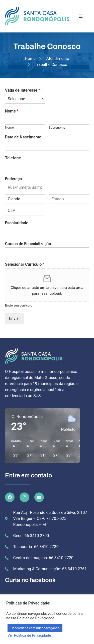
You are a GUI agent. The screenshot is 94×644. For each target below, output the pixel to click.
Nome (12, 111)
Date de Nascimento (23, 137)
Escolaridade (17, 223)
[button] (14, 448)
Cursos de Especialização (28, 244)
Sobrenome (57, 127)
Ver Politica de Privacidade (29, 635)
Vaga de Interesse (23, 90)
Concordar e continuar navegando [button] (35, 628)
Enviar (15, 318)
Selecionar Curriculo (25, 264)
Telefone (13, 158)
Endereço (13, 179)
